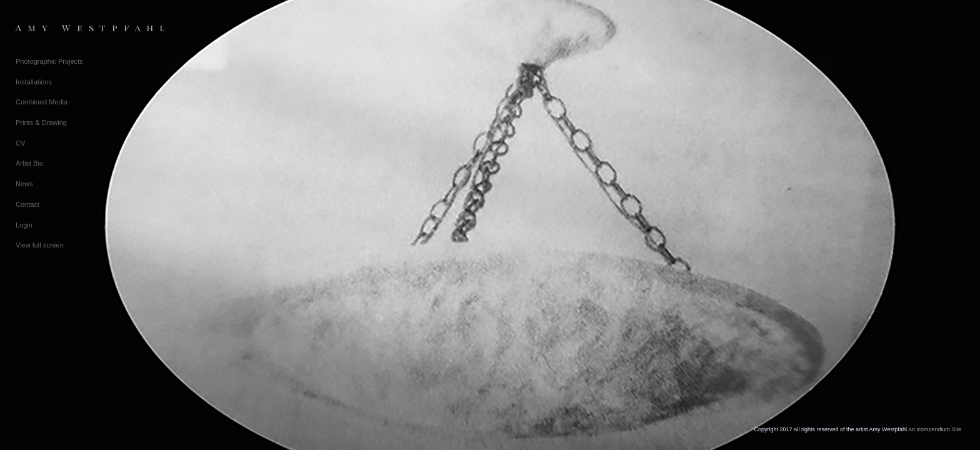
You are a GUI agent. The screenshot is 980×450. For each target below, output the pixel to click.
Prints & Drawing (41, 122)
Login (24, 225)
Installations (34, 82)
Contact (27, 204)
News (24, 184)
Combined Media (42, 102)
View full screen (40, 245)
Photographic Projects (49, 61)
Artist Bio (29, 163)
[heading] (47, 28)
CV (20, 143)
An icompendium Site (935, 429)
